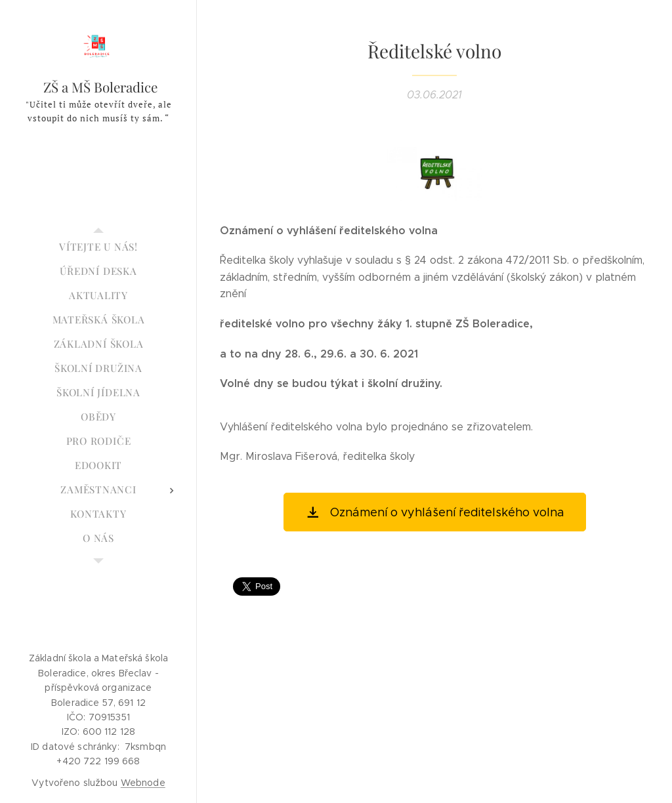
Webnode (143, 783)
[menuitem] (98, 247)
